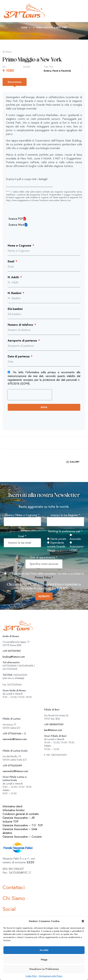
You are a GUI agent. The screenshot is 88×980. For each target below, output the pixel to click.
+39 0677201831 (12, 651)
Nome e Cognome (20, 246)
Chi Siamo (14, 898)
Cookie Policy (31, 976)
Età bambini (15, 309)
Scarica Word (16, 225)
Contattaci (14, 887)
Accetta (44, 950)
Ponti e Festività (62, 71)
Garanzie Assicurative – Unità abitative (20, 831)
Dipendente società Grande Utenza (56, 547)
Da (4, 67)
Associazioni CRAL (77, 547)
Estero (47, 71)
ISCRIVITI (44, 596)
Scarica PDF (16, 219)
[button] (83, 921)
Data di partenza (19, 357)
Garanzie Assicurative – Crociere (22, 837)
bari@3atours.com (53, 730)
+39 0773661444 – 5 (14, 733)
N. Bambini (15, 293)
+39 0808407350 (54, 724)
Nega (44, 960)
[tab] (15, 82)
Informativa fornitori (14, 810)
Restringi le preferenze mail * (65, 531)
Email (11, 261)
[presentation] (30, 395)
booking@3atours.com (14, 657)
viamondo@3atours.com (15, 739)
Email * (22, 536)
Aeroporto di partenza (23, 341)
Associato (75, 537)
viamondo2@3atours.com (15, 771)
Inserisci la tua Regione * (65, 515)
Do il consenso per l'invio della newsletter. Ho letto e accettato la (44, 574)
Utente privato (57, 539)
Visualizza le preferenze (44, 969)
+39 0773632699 (12, 766)
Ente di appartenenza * (44, 558)
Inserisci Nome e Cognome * (22, 515)
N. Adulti (14, 277)
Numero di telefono (21, 325)
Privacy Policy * (44, 577)
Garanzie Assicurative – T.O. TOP (23, 825)
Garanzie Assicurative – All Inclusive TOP (19, 820)
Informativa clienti (12, 806)
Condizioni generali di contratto (21, 814)
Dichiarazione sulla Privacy (51, 976)
